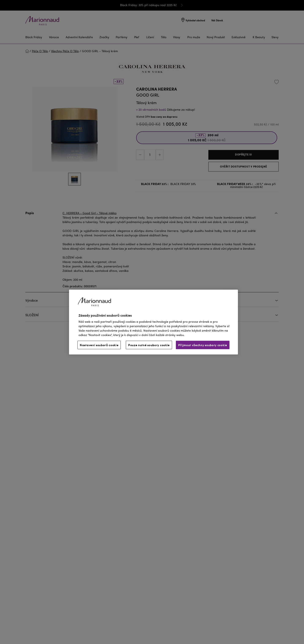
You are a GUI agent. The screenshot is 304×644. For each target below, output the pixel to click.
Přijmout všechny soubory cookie (203, 345)
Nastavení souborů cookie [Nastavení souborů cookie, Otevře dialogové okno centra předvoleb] (99, 345)
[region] (153, 322)
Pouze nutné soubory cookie (149, 345)
